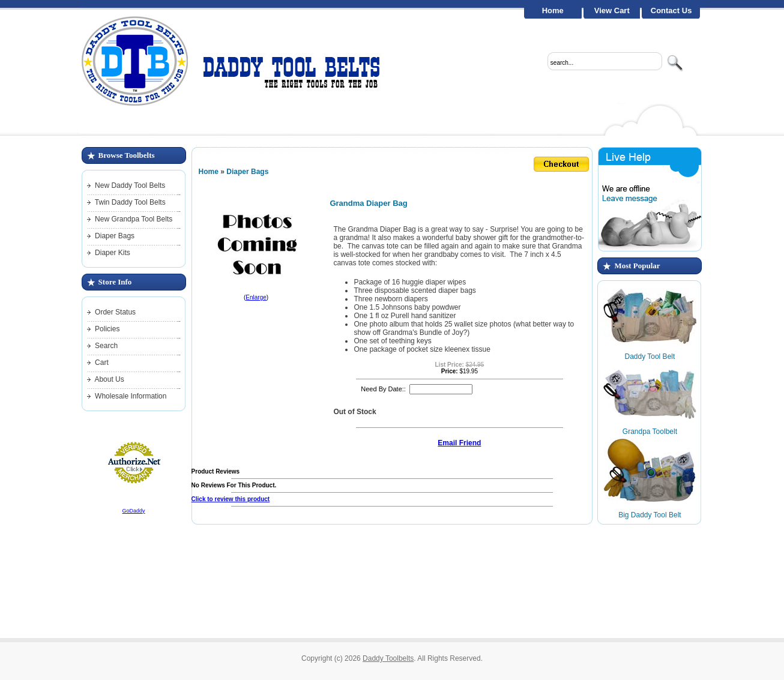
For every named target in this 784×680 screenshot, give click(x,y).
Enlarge (256, 297)
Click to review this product (231, 499)
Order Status (115, 312)
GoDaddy (134, 511)
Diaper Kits (113, 253)
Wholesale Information (131, 396)
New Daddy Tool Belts (130, 185)
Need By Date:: (383, 389)
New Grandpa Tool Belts (134, 219)
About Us (109, 379)
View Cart (612, 11)
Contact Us (671, 11)
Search (106, 346)
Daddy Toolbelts (388, 658)
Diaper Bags (115, 236)
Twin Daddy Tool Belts (130, 202)
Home (553, 11)
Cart (102, 363)
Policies (107, 329)
